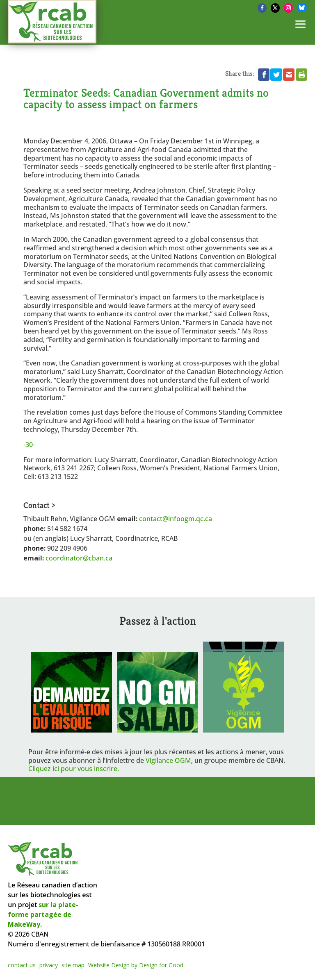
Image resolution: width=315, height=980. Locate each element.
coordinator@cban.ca (79, 558)
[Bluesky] (302, 8)
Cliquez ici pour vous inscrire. (74, 769)
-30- (29, 445)
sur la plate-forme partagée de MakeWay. (43, 914)
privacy (49, 965)
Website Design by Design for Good (136, 965)
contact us (22, 965)
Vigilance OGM (168, 760)
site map (73, 965)
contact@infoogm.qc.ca (176, 519)
